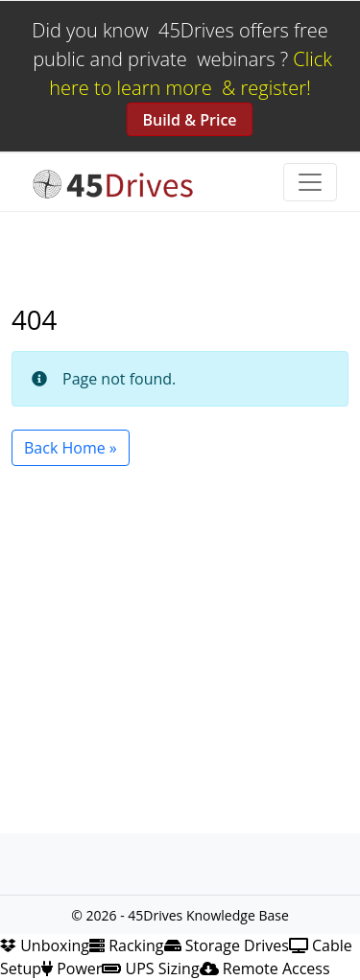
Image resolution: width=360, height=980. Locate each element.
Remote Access (265, 968)
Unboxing (45, 945)
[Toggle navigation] (310, 182)
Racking (127, 945)
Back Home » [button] (71, 448)
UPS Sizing (150, 968)
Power (72, 968)
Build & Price (189, 120)
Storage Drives (227, 945)
